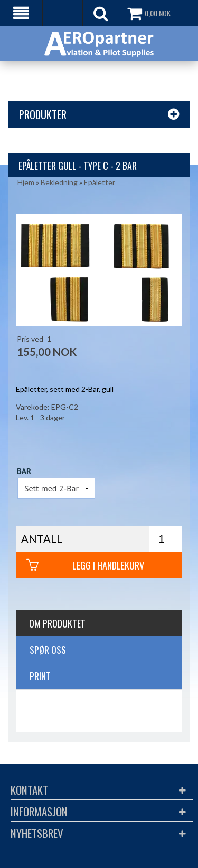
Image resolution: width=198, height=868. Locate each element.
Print (40, 676)
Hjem (26, 182)
